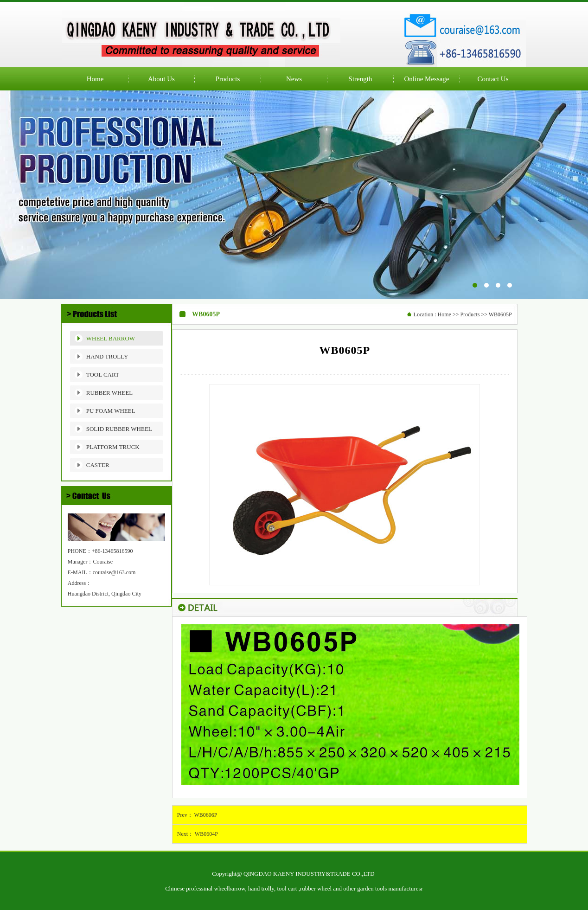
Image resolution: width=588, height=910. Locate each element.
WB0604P (206, 834)
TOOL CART (103, 375)
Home (444, 314)
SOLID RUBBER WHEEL (119, 429)
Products (470, 314)
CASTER (98, 465)
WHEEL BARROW (111, 338)
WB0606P (206, 815)
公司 (294, 195)
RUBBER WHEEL (110, 393)
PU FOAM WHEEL (111, 411)
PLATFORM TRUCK (113, 447)
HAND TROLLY (107, 356)
